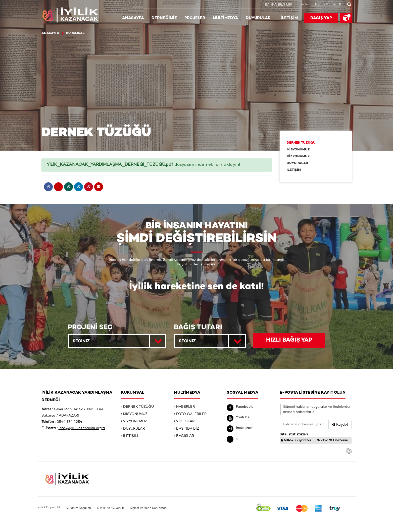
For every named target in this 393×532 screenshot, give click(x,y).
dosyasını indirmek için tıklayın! (143, 165)
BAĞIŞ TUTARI (198, 328)
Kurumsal (76, 33)
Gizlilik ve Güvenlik (110, 508)
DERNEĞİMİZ (164, 18)
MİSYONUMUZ (298, 150)
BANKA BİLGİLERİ (279, 5)
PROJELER (195, 18)
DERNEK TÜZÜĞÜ (301, 143)
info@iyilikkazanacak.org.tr (82, 428)
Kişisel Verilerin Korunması (149, 508)
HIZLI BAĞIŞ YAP (289, 341)
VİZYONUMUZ (298, 156)
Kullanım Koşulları (78, 508)
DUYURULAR (258, 18)
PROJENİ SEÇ (90, 328)
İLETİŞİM (289, 18)
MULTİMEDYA (226, 18)
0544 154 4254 (69, 422)
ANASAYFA (133, 18)
